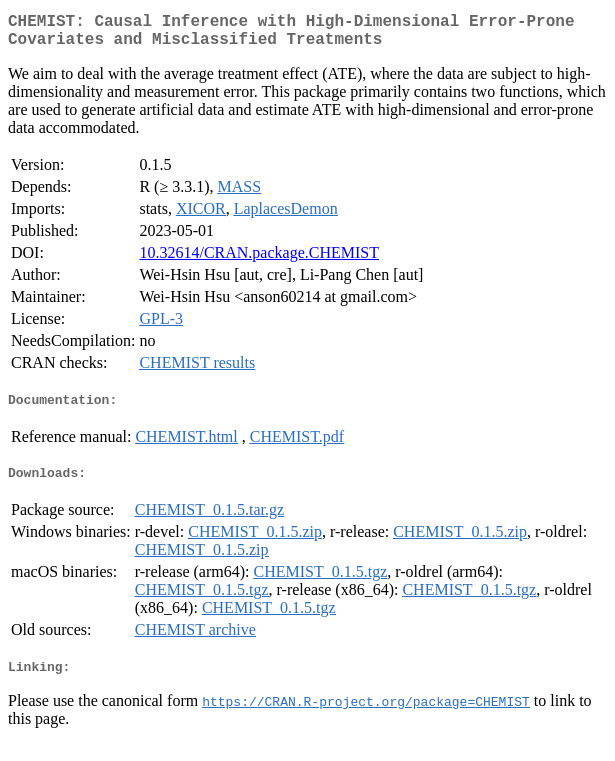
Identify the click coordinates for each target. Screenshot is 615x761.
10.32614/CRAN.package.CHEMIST (259, 260)
